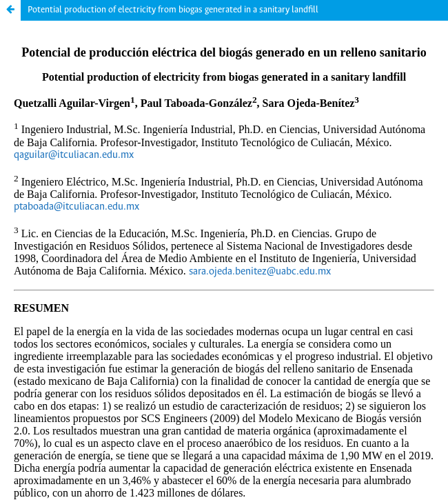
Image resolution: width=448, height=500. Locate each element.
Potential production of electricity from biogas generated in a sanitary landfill (173, 10)
